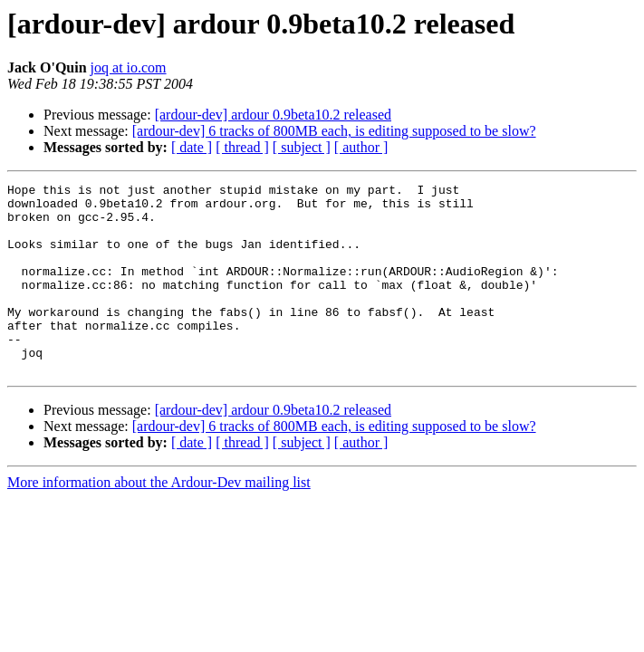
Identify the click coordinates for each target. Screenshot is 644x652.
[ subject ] (302, 147)
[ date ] (192, 147)
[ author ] (361, 147)
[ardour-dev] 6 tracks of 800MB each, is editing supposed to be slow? (334, 131)
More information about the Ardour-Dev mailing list (159, 520)
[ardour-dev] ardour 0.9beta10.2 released (273, 115)
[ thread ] (242, 147)
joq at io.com (129, 67)
